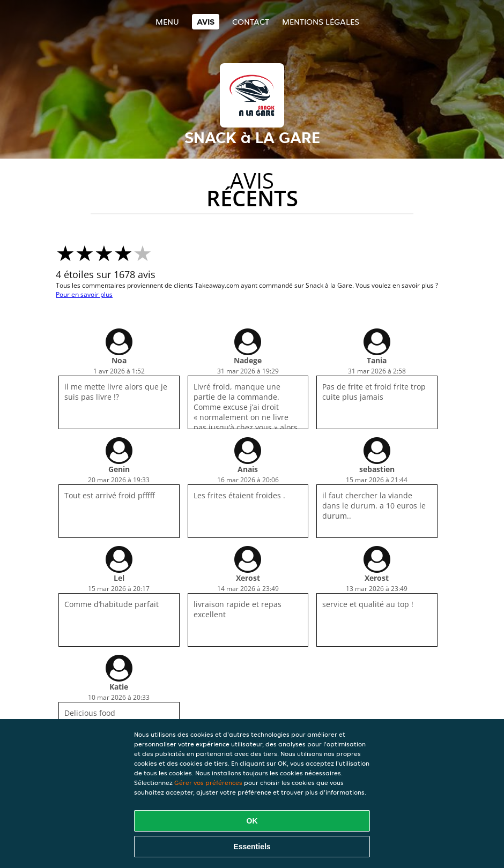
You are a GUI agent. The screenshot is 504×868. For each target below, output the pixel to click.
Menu (167, 22)
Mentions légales (321, 22)
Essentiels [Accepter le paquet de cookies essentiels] (252, 847)
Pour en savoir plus (84, 294)
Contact (251, 22)
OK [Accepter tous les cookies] (252, 821)
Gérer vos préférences (208, 783)
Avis (206, 22)
